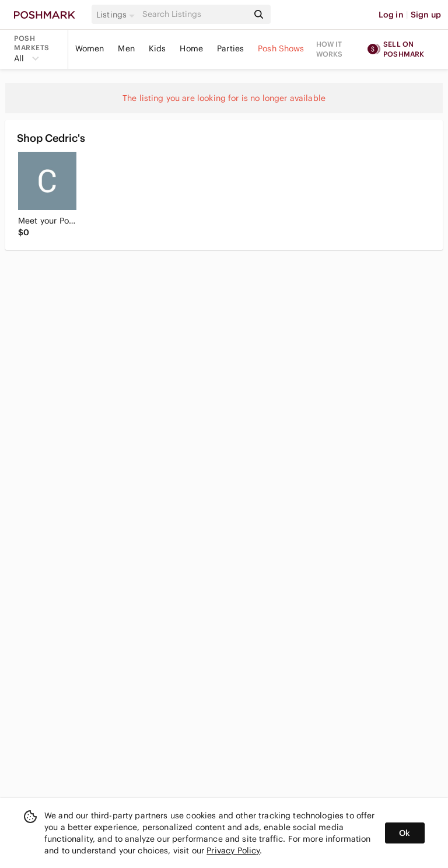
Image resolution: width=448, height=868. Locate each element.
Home (191, 48)
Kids (157, 48)
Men (126, 48)
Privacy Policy (233, 850)
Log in (391, 15)
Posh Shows (281, 48)
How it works (330, 49)
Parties (230, 48)
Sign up (426, 15)
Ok (405, 833)
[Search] (194, 14)
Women (90, 48)
